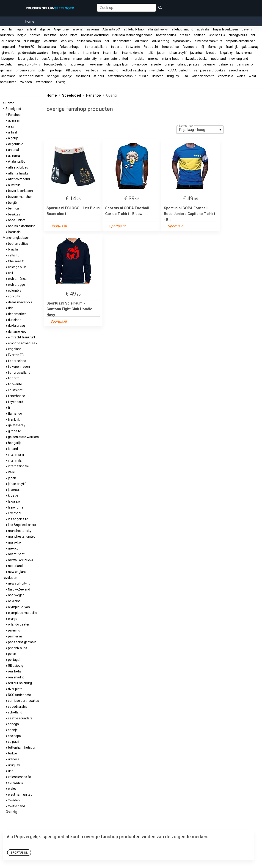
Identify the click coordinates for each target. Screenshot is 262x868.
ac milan (7, 29)
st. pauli (99, 76)
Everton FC (26, 47)
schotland (8, 76)
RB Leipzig (74, 70)
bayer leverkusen (226, 29)
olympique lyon (117, 64)
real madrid (110, 70)
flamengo (215, 47)
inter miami (91, 53)
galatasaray (250, 47)
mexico (153, 59)
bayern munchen (19, 197)
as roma (93, 29)
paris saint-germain (21, 642)
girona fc (8, 53)
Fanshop (15, 115)
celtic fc (200, 35)
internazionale (133, 53)
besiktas (50, 35)
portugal (56, 70)
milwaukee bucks (195, 59)
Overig (61, 82)
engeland (8, 47)
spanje (67, 76)
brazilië (185, 35)
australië (203, 29)
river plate (157, 70)
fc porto (117, 47)
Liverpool (8, 59)
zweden (26, 82)
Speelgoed (14, 109)
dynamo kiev (182, 41)
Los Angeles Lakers (56, 59)
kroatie (211, 53)
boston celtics (166, 35)
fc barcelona (47, 47)
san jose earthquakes (210, 70)
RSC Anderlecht (179, 70)
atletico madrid (182, 29)
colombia (51, 41)
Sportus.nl (19, 853)
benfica (35, 35)
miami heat (171, 59)
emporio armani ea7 (240, 41)
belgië (22, 35)
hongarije (59, 53)
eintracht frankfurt (208, 41)
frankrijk (232, 47)
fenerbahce (170, 47)
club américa (11, 41)
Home (30, 21)
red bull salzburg (134, 70)
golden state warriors (33, 53)
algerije (45, 29)
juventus (196, 53)
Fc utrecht (151, 47)
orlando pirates (188, 64)
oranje (169, 64)
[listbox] (200, 130)
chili (254, 35)
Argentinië (61, 29)
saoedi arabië (239, 70)
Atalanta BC (111, 29)
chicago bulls (238, 35)
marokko (138, 59)
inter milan (111, 53)
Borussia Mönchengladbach (132, 35)
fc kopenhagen (70, 47)
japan (161, 53)
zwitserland (44, 82)
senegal (53, 76)
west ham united (19, 795)
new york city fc (29, 64)
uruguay (173, 76)
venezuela (226, 76)
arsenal (78, 29)
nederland (218, 59)
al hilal (31, 29)
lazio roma (244, 53)
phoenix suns (25, 70)
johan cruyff (178, 53)
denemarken (122, 41)
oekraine (96, 64)
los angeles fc (28, 59)
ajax (20, 29)
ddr (107, 41)
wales (241, 76)
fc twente (133, 47)
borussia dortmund (95, 35)
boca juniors (69, 35)
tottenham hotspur (122, 76)
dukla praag (161, 41)
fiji (203, 47)
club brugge (32, 41)
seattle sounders (31, 76)
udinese (158, 76)
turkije (144, 76)
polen (43, 70)
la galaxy (226, 53)
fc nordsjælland (96, 47)
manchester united (114, 59)
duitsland (142, 41)
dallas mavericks (89, 41)
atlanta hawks (158, 29)
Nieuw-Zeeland (55, 64)
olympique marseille (146, 64)
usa (185, 76)
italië (150, 53)
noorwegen (78, 64)
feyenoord (190, 47)
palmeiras (226, 64)
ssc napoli (83, 76)
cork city (67, 41)
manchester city (85, 59)
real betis (91, 70)
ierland (74, 53)
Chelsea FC (217, 35)
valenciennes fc (203, 76)
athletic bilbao (134, 29)
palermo (209, 64)
